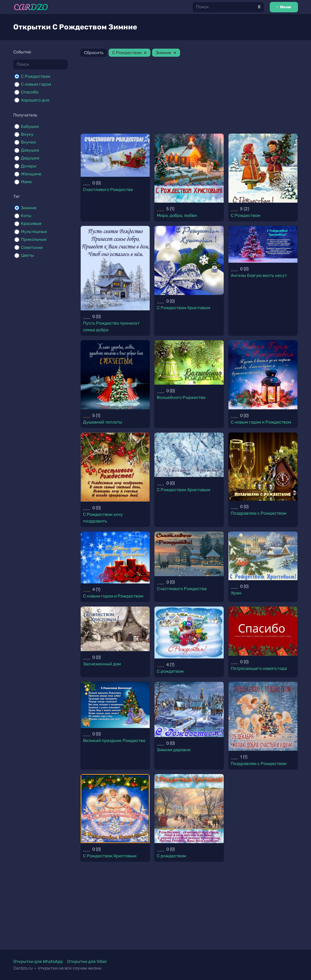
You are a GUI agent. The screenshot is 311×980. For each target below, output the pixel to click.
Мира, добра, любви (177, 215)
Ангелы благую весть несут (259, 275)
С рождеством (171, 856)
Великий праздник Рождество (114, 741)
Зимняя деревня (174, 750)
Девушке (30, 150)
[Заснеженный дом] (115, 629)
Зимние (29, 208)
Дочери (29, 166)
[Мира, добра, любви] (189, 168)
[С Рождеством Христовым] (189, 261)
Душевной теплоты (103, 422)
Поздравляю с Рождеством (259, 513)
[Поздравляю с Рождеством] (263, 467)
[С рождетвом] (189, 632)
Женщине (31, 174)
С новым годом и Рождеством (261, 422)
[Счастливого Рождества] (115, 155)
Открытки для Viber (87, 961)
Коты (26, 216)
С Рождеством (36, 76)
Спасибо (30, 92)
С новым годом (36, 84)
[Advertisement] (189, 96)
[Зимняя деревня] (189, 709)
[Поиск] (228, 7)
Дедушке (30, 158)
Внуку (27, 134)
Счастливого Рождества (108, 190)
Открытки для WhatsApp (38, 961)
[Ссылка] (31, 7)
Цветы (27, 255)
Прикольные (34, 239)
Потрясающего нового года (259, 668)
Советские (32, 247)
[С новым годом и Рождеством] (263, 375)
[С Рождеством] (263, 168)
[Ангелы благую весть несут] (263, 244)
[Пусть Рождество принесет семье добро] (115, 268)
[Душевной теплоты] (115, 375)
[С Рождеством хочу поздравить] (115, 467)
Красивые (31, 224)
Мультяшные (34, 232)
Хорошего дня (35, 100)
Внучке (28, 142)
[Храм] (263, 556)
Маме (26, 182)
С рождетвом (170, 671)
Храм (236, 593)
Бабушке (30, 126)
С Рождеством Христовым (183, 308)
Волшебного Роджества (181, 397)
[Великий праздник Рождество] (115, 705)
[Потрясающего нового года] (263, 631)
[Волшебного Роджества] (189, 363)
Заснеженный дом (102, 664)
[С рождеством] (189, 809)
